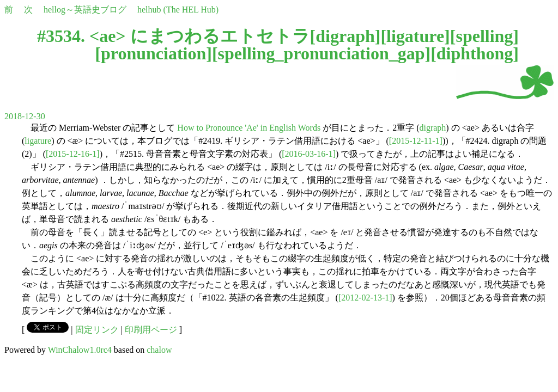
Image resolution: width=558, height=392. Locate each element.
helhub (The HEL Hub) (178, 10)
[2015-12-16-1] (73, 154)
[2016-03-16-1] (309, 154)
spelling (484, 36)
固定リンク (97, 330)
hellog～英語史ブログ (85, 10)
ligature (415, 36)
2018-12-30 (25, 116)
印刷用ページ (151, 330)
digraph (345, 36)
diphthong (475, 53)
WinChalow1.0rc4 (80, 350)
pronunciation (153, 53)
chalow (159, 350)
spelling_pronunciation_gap (322, 53)
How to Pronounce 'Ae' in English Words (249, 128)
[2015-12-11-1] (416, 141)
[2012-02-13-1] (365, 298)
